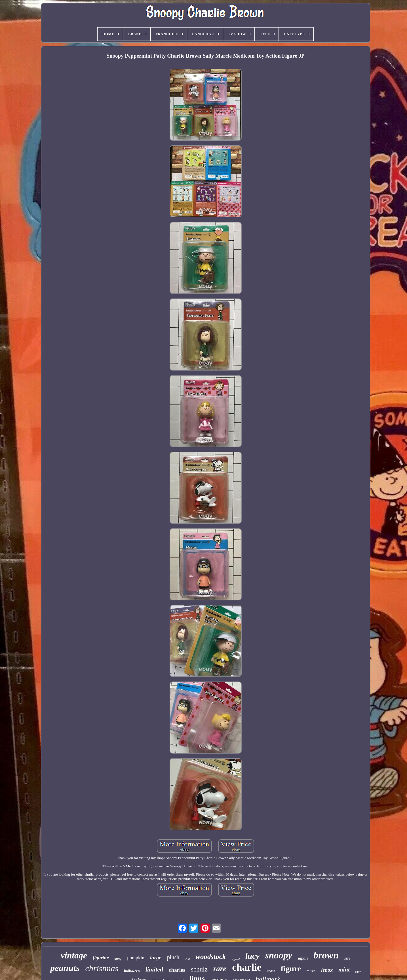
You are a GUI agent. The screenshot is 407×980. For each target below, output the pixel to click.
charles (177, 970)
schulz (199, 969)
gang (118, 958)
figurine (101, 958)
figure (291, 969)
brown (326, 955)
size (347, 958)
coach (271, 971)
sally (358, 972)
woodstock (211, 957)
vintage (74, 955)
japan (303, 958)
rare (220, 969)
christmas (102, 968)
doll (187, 959)
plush (173, 957)
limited (154, 969)
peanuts (65, 968)
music (311, 971)
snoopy (279, 955)
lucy (252, 956)
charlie (247, 967)
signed (236, 959)
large (156, 957)
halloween (132, 971)
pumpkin (136, 958)
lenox (327, 970)
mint (344, 970)
